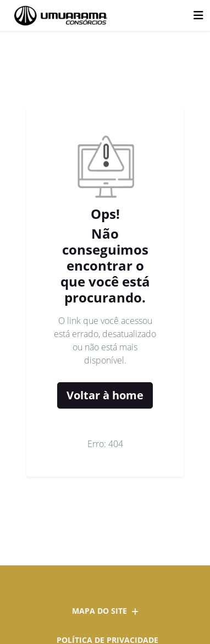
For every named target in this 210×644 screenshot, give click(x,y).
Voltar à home (105, 395)
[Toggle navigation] (198, 15)
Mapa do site (105, 611)
